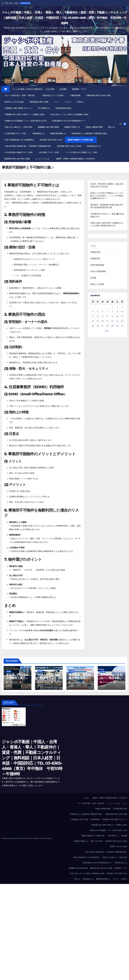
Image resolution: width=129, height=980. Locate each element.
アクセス (68, 102)
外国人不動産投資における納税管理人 (19, 140)
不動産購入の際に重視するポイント (18, 108)
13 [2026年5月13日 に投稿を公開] (103, 316)
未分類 (93, 278)
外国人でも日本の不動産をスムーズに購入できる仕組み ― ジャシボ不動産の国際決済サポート (107, 196)
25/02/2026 (76, 682)
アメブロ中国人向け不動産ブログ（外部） (82, 152)
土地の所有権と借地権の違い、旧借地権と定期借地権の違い (28, 146)
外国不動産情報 (97, 265)
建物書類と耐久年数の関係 (48, 127)
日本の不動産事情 (98, 271)
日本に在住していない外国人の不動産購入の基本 (69, 114)
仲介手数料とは (44, 108)
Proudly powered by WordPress (14, 838)
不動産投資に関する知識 (39, 102)
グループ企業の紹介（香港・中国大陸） (20, 95)
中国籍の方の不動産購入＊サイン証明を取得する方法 (25, 121)
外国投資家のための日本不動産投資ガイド (68, 121)
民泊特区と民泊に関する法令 (51, 140)
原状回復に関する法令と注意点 (69, 146)
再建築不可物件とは (72, 127)
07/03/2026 (45, 682)
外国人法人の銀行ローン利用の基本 (18, 127)
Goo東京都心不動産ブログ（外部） (19, 152)
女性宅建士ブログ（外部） (50, 152)
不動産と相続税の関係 (94, 127)
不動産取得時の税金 (63, 108)
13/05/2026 (13, 682)
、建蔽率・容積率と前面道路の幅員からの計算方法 (75, 159)
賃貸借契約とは (39, 133)
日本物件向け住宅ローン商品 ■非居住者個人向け (111, 678)
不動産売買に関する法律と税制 (98, 95)
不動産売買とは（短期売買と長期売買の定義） (90, 133)
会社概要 (63, 89)
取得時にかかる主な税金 (14, 102)
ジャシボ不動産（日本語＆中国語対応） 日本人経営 (33, 89)
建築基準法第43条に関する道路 (17, 159)
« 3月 (106, 331)
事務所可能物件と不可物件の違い (81, 140)
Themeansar (47, 838)
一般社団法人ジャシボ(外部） (53, 95)
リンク (56, 102)
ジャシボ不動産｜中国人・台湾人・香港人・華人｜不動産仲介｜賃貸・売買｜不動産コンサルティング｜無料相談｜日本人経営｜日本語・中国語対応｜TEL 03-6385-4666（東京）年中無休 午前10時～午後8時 (64, 18)
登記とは (112, 127)
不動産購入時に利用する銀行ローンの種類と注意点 (25, 114)
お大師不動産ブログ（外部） (16, 133)
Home (87, 798)
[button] (121, 124)
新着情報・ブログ (79, 89)
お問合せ (80, 102)
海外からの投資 (97, 284)
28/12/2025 (107, 682)
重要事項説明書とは (58, 133)
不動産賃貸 (95, 259)
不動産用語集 (75, 95)
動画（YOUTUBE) (97, 841)
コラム (93, 246)
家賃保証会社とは (94, 146)
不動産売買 (95, 252)
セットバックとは (42, 159)
